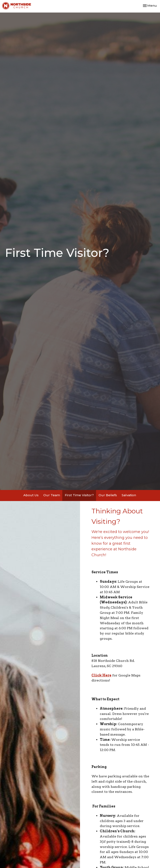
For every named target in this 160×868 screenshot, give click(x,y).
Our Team (52, 495)
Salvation (129, 495)
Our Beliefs (108, 495)
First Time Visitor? (79, 495)
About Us (31, 495)
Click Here (101, 675)
